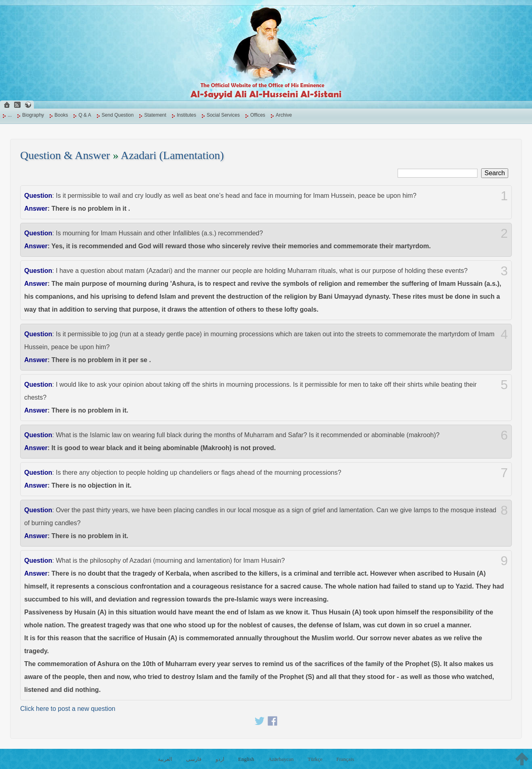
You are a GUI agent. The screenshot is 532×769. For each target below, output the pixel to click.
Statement (155, 115)
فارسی (194, 759)
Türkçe (315, 759)
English (246, 759)
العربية (165, 759)
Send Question (118, 115)
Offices (258, 115)
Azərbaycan (281, 759)
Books (61, 115)
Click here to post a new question (68, 709)
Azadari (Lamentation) (172, 155)
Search (495, 173)
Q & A (85, 115)
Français (345, 759)
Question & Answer (65, 155)
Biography (33, 115)
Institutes (186, 115)
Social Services (223, 115)
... (10, 115)
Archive (284, 115)
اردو (220, 759)
